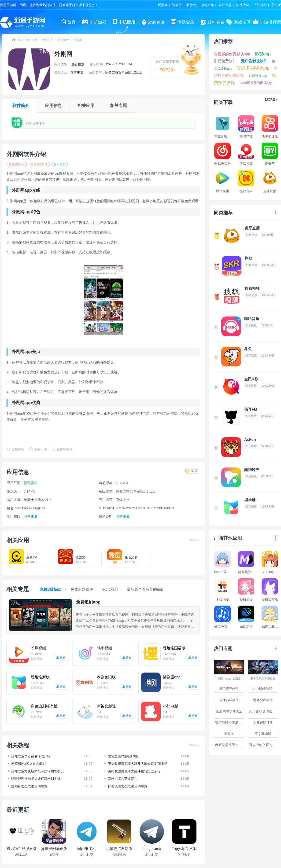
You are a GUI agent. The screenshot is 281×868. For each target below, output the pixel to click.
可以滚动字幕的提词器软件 (264, 745)
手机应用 (48, 40)
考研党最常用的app (229, 745)
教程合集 (207, 5)
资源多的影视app (253, 68)
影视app (263, 54)
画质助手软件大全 (229, 711)
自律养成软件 (229, 700)
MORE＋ (194, 540)
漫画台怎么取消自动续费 (29, 786)
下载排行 (260, 5)
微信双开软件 (229, 689)
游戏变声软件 (263, 700)
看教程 (191, 5)
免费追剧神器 (263, 722)
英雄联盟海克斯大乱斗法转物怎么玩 (37, 771)
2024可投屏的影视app (256, 83)
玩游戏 (163, 5)
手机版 (276, 5)
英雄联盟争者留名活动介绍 (31, 756)
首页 (35, 40)
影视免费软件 (225, 61)
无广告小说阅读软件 (264, 711)
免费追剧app (17, 164)
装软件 (177, 5)
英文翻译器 (263, 734)
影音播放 (63, 40)
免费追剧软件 (39, 164)
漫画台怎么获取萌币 (123, 779)
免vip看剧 (60, 164)
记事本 (229, 734)
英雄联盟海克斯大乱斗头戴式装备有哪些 (137, 764)
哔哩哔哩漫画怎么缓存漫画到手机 (36, 779)
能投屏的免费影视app (232, 54)
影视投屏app (258, 76)
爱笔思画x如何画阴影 (124, 756)
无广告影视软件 (254, 61)
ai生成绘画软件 (263, 689)
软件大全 (243, 5)
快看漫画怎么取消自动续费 (128, 786)
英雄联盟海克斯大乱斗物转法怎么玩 (134, 771)
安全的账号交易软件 (230, 722)
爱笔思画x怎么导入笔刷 (28, 764)
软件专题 (225, 5)
